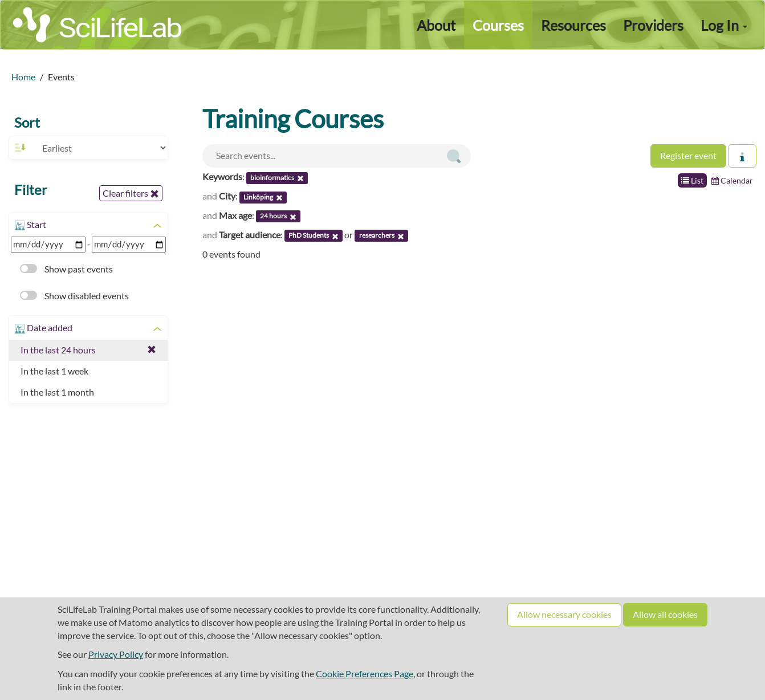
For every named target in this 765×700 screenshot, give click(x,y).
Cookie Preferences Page (365, 673)
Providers (653, 25)
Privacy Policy (116, 654)
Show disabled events (74, 296)
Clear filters (131, 193)
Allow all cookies (665, 614)
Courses (498, 25)
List (692, 180)
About (436, 25)
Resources (573, 25)
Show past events (66, 269)
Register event (688, 155)
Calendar (732, 180)
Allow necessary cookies (564, 614)
